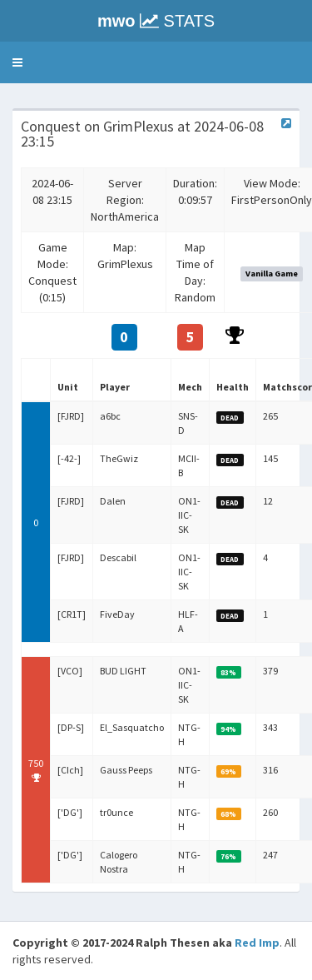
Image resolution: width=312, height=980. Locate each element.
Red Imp (257, 943)
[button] (17, 62)
